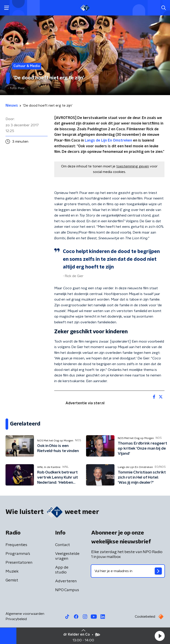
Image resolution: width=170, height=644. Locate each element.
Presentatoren (19, 563)
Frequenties (16, 545)
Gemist (12, 580)
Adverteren (66, 581)
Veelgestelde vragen (67, 556)
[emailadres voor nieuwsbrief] (128, 571)
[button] (160, 636)
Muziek (12, 571)
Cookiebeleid (145, 617)
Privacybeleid (16, 619)
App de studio (62, 570)
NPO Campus (67, 590)
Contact (63, 545)
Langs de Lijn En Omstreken (108, 140)
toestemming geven (133, 166)
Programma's (18, 554)
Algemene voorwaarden (25, 614)
